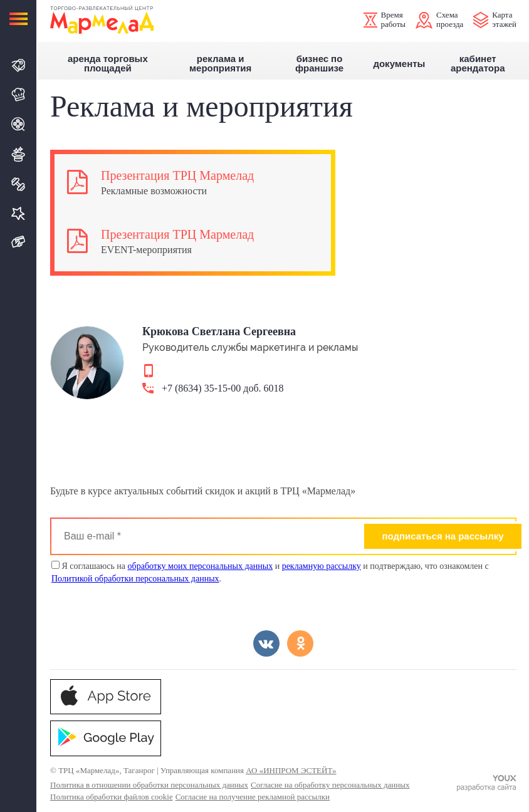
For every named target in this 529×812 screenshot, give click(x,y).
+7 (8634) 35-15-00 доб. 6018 (223, 389)
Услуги (19, 213)
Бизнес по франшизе (319, 64)
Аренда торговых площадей (108, 64)
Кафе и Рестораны (19, 95)
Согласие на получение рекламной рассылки (253, 797)
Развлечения (19, 154)
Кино (19, 124)
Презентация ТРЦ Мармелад (177, 175)
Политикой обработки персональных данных (135, 579)
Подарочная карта (19, 242)
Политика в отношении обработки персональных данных (149, 785)
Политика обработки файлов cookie (112, 797)
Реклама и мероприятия (220, 64)
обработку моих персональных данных (201, 566)
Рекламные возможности (154, 191)
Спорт (19, 184)
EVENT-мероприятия (146, 250)
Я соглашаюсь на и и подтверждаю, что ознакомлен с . (270, 572)
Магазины (19, 65)
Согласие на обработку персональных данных (330, 785)
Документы (399, 64)
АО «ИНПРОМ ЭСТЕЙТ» (291, 770)
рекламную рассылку (322, 566)
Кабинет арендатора (478, 64)
